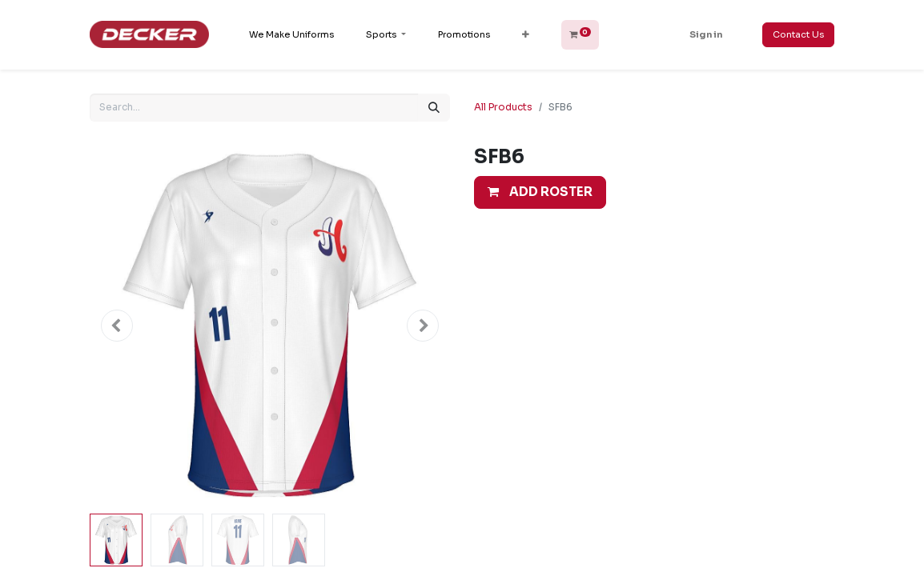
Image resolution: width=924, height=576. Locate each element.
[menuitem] (291, 35)
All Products (503, 107)
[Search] (434, 108)
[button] (526, 35)
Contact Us (798, 34)
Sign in (706, 34)
